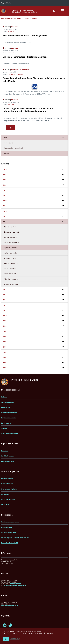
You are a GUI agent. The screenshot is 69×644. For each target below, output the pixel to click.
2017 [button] (5, 216)
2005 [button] (5, 342)
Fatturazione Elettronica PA (10, 543)
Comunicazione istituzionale (14, 148)
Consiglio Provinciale (8, 456)
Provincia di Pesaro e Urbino (23, 11)
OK (6, 639)
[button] (63, 138)
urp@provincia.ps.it (15, 584)
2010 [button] (5, 315)
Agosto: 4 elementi (10, 248)
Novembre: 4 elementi (11, 232)
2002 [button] (5, 357)
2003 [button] (5, 352)
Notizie (35, 18)
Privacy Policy (15, 639)
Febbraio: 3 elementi (11, 279)
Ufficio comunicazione (8, 499)
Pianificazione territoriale (20, 70)
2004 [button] (5, 347)
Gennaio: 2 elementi (11, 284)
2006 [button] (5, 336)
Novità (27, 18)
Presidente (5, 451)
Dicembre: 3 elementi (11, 227)
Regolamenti (5, 494)
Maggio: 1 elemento (11, 263)
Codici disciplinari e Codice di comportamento (15, 538)
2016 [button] (5, 221)
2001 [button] (5, 363)
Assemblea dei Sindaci (8, 461)
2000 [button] (5, 368)
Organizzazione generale (9, 418)
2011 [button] (5, 310)
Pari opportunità (6, 407)
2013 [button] (5, 300)
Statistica (15, 100)
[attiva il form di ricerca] (54, 11)
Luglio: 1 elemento (10, 253)
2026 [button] (5, 169)
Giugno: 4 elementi (10, 258)
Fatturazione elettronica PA (9, 606)
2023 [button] (5, 185)
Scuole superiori (6, 423)
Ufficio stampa (6, 505)
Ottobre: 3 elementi (11, 237)
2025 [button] (5, 175)
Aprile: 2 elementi (10, 269)
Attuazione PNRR (6, 527)
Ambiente (15, 27)
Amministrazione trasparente (10, 522)
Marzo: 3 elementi (10, 274)
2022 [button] (5, 190)
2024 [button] (5, 180)
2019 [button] (5, 206)
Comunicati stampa (10, 143)
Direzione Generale (7, 484)
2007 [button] (5, 331)
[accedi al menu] (62, 11)
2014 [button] (5, 295)
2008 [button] (5, 326)
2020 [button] (5, 201)
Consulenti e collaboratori (9, 532)
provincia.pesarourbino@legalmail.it (16, 585)
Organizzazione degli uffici (9, 489)
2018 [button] (5, 211)
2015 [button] (5, 289)
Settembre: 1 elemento (12, 242)
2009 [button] (5, 321)
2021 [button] (5, 195)
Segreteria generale (7, 478)
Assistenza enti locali (8, 402)
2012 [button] (5, 305)
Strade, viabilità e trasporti (9, 433)
